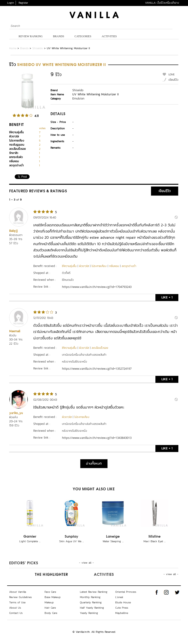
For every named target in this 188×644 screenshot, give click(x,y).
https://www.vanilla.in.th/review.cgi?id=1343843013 (97, 438)
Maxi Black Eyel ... (154, 541)
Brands (59, 36)
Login (11, 3)
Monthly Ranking (90, 597)
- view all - (86, 563)
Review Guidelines (20, 597)
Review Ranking (31, 36)
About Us (15, 608)
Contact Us (16, 613)
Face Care (50, 592)
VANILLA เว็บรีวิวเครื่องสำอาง (162, 3)
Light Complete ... (30, 541)
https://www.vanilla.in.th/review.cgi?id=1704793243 (97, 287)
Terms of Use (17, 602)
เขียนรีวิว (173, 80)
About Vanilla (18, 592)
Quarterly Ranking (91, 602)
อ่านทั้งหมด (94, 464)
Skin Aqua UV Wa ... (72, 541)
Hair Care (50, 608)
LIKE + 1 (167, 297)
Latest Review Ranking (94, 592)
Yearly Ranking (89, 613)
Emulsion (78, 98)
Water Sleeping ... (113, 541)
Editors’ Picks (24, 563)
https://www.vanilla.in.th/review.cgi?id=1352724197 (97, 369)
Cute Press (122, 608)
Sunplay (72, 537)
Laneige (113, 537)
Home (13, 48)
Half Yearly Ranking (92, 608)
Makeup (49, 602)
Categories (83, 36)
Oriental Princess (126, 592)
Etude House (123, 602)
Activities (109, 36)
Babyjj (13, 231)
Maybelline (122, 613)
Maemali (15, 331)
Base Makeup (53, 597)
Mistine (155, 537)
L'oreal (119, 597)
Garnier (30, 537)
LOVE (172, 74)
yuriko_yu (16, 413)
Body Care (51, 613)
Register (23, 3)
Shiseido (38, 48)
